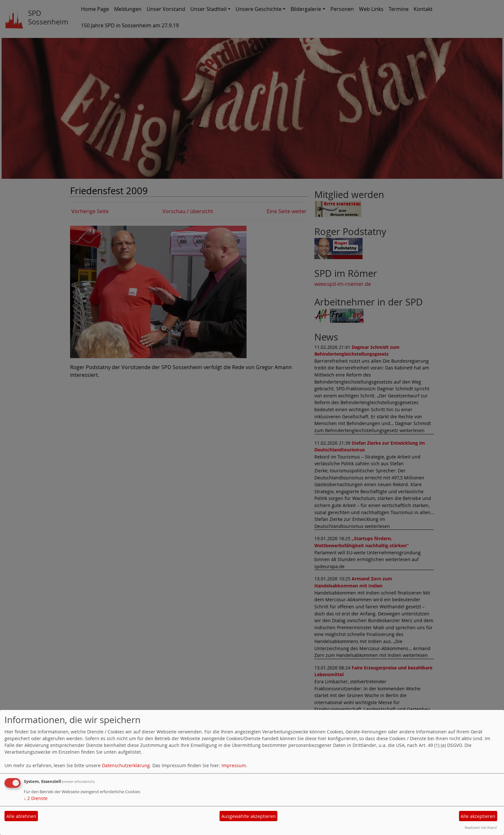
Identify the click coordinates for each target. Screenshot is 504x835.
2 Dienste (36, 798)
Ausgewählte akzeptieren (249, 816)
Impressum (234, 765)
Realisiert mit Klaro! (481, 827)
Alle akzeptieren (478, 816)
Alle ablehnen (21, 816)
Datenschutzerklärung (126, 765)
